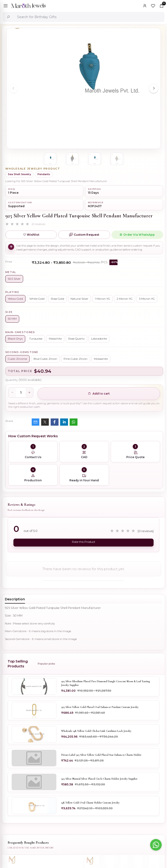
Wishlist (31, 235)
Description (15, 599)
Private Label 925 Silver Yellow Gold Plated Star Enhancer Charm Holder (101, 755)
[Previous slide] (13, 88)
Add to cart (99, 394)
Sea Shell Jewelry (19, 174)
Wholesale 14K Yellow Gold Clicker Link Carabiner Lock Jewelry (96, 731)
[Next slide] (154, 88)
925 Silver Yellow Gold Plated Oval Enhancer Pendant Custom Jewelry (100, 707)
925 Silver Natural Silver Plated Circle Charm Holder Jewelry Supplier (99, 778)
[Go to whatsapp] (156, 845)
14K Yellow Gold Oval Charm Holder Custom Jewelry (90, 802)
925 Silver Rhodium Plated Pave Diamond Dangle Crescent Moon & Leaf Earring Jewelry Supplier (105, 683)
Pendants (44, 174)
